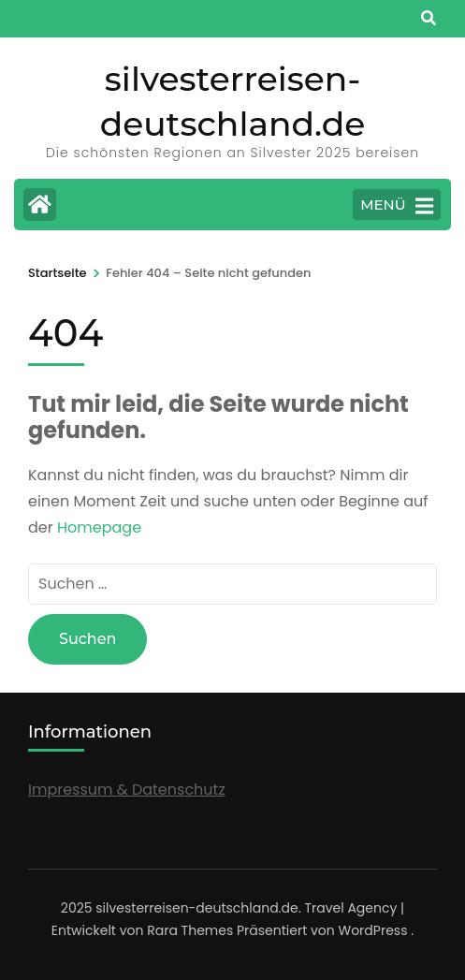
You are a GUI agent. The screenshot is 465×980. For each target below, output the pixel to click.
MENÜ (397, 206)
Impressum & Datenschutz (127, 790)
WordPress (373, 930)
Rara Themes (190, 930)
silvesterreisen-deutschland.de (196, 908)
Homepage (99, 527)
